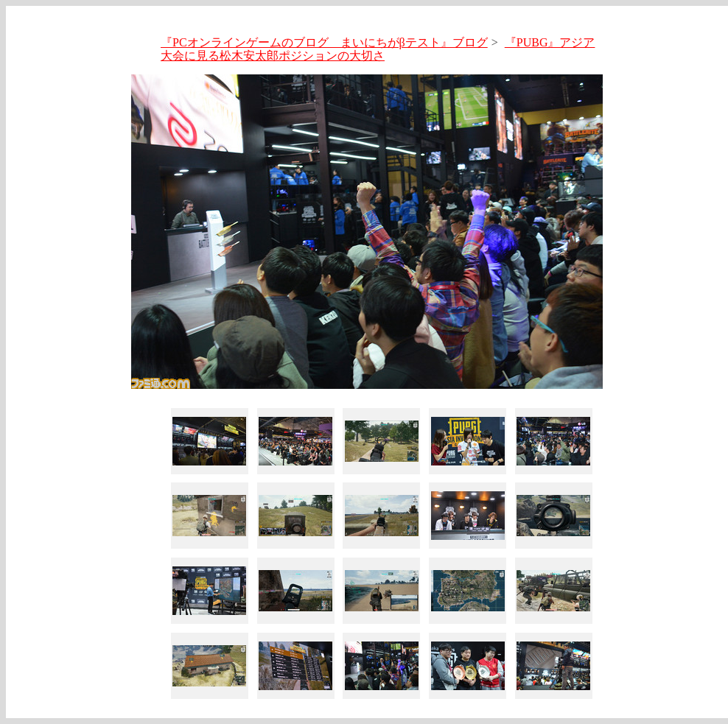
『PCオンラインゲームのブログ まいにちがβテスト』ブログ (324, 42)
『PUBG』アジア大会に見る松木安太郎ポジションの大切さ (378, 49)
